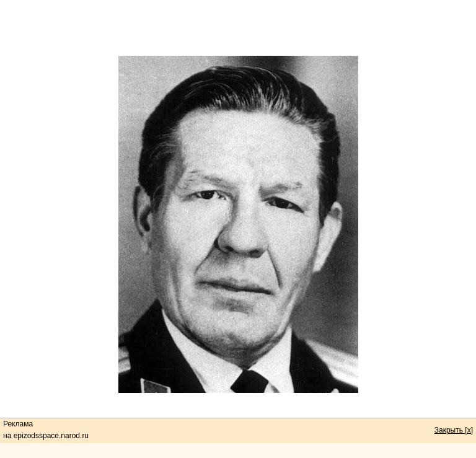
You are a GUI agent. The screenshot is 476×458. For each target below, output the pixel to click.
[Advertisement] (238, 28)
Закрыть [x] (454, 430)
